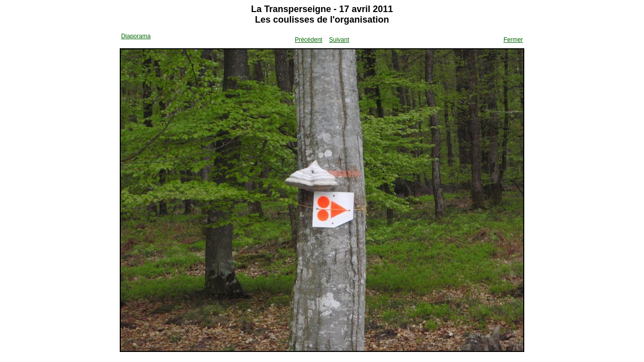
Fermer (513, 40)
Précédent (309, 40)
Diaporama (136, 36)
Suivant (339, 40)
